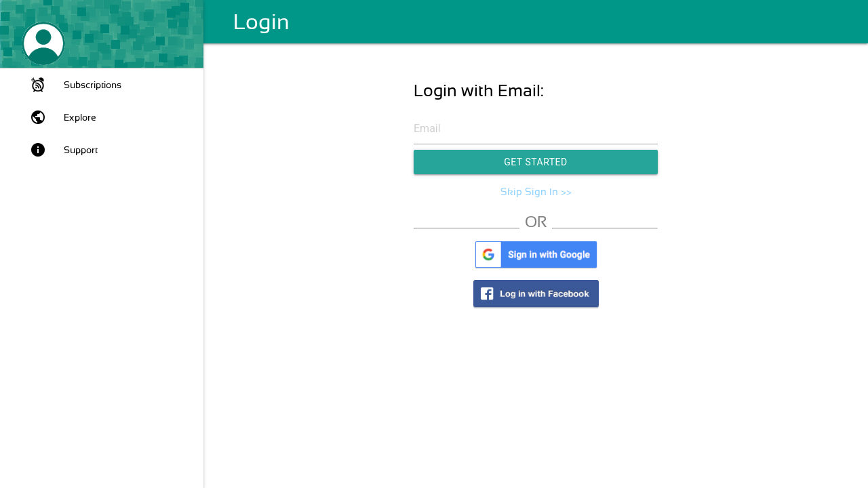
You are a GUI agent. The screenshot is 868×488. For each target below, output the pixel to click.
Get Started (536, 162)
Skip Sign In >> (536, 192)
